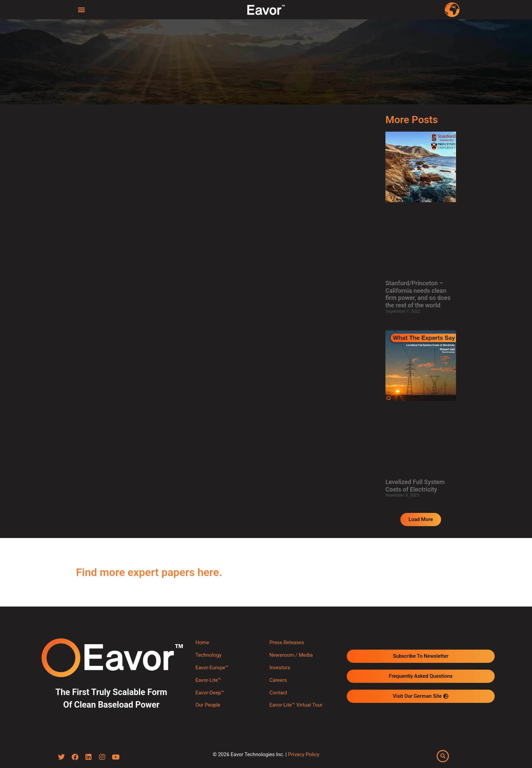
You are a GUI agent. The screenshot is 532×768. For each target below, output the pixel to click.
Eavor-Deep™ (210, 693)
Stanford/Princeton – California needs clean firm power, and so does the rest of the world (418, 294)
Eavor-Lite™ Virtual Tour (296, 705)
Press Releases (287, 642)
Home (202, 642)
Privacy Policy (304, 754)
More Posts (412, 120)
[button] (82, 9)
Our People (208, 705)
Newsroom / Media (291, 655)
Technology (208, 655)
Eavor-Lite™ (208, 680)
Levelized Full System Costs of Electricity (415, 486)
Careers (278, 680)
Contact (278, 693)
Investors (280, 668)
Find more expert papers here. (149, 572)
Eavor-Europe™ (212, 668)
